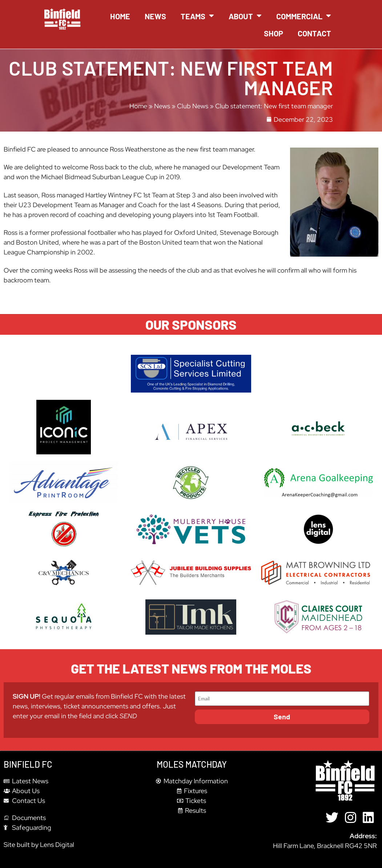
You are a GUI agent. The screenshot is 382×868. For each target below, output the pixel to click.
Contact (314, 33)
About (245, 16)
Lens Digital (57, 845)
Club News (193, 106)
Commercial (304, 16)
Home (120, 16)
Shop (274, 33)
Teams (197, 16)
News (155, 16)
